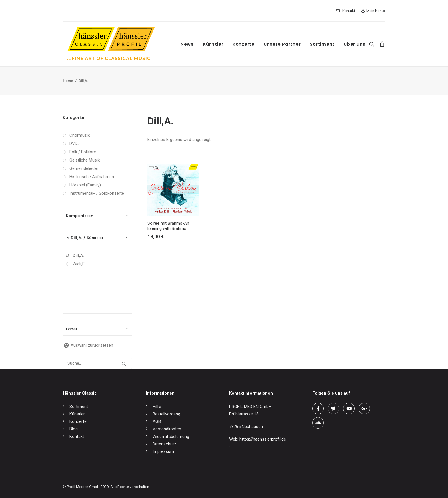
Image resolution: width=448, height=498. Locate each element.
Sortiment (322, 44)
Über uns (355, 44)
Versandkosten (167, 429)
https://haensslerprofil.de (263, 439)
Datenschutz (164, 444)
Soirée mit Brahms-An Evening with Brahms (168, 226)
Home (68, 81)
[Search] (373, 44)
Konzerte (244, 44)
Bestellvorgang (166, 414)
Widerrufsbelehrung (171, 437)
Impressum (163, 451)
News (187, 44)
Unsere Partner (282, 44)
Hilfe (157, 407)
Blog (74, 429)
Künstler (213, 44)
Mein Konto (376, 11)
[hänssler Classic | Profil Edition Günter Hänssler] (111, 44)
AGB (157, 421)
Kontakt (349, 11)
